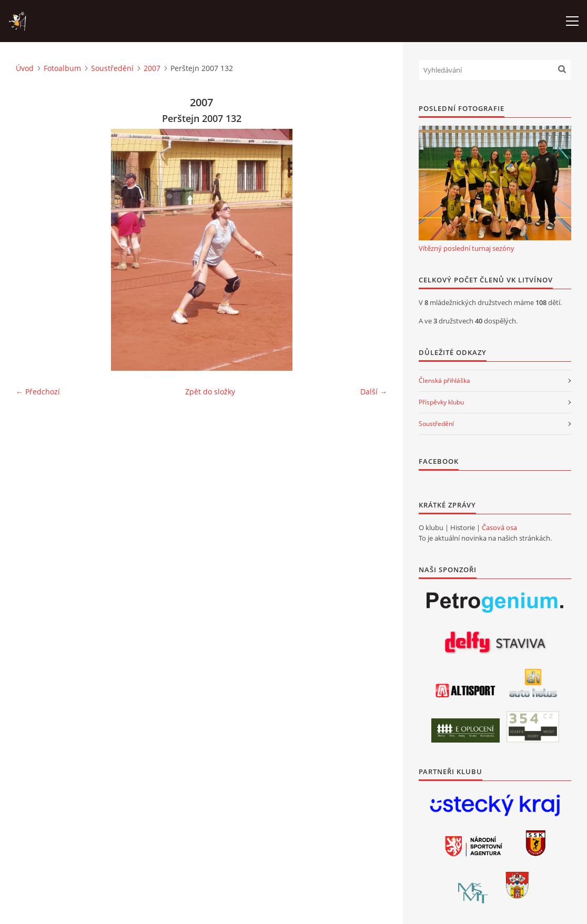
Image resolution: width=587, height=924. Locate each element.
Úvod (25, 68)
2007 (152, 68)
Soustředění (112, 68)
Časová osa (499, 527)
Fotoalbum (62, 68)
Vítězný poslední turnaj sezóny (467, 248)
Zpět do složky (210, 392)
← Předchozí (38, 392)
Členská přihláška (444, 380)
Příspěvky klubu (441, 402)
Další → (374, 392)
